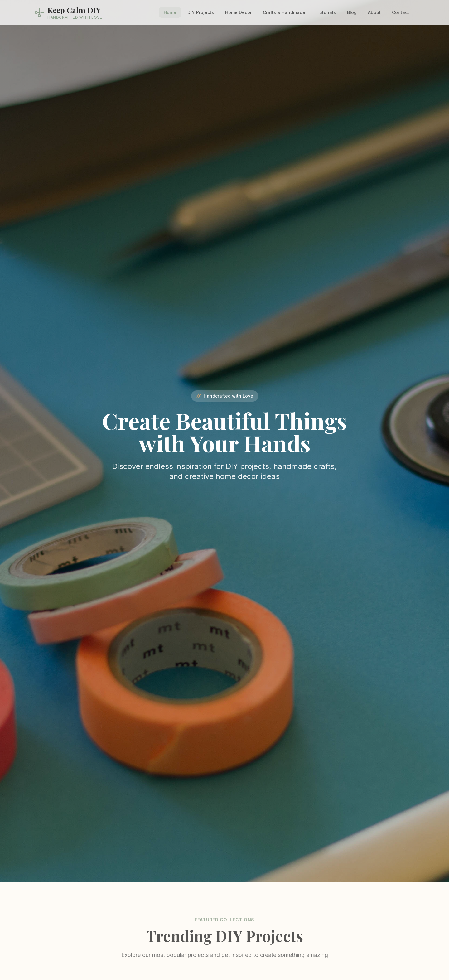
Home (170, 12)
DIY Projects (201, 12)
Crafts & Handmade (284, 12)
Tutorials (326, 12)
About (374, 12)
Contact (401, 12)
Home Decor (238, 12)
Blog (352, 12)
